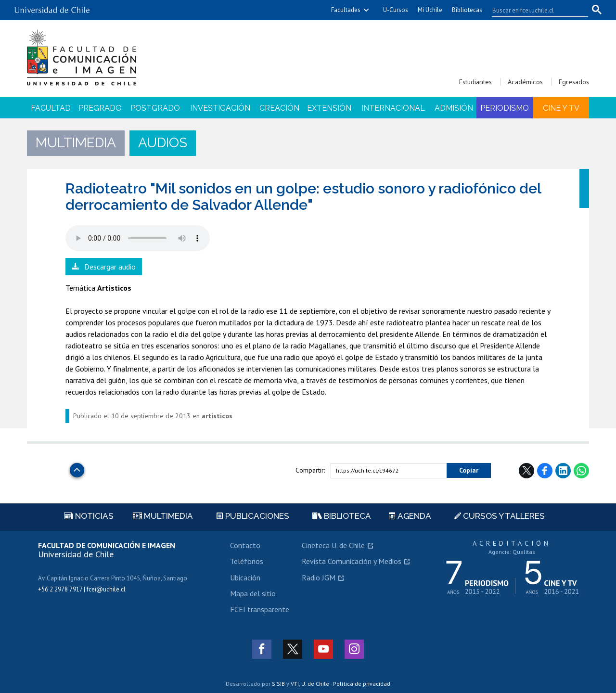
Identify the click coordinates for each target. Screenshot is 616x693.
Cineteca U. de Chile (333, 545)
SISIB (278, 684)
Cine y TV (561, 108)
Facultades (346, 10)
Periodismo (505, 108)
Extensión (329, 108)
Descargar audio (110, 267)
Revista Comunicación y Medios (352, 561)
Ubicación (245, 577)
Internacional (393, 108)
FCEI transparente (260, 609)
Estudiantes (475, 82)
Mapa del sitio (253, 593)
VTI (295, 684)
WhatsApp (581, 471)
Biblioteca (342, 516)
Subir (77, 468)
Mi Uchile (430, 10)
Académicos (525, 82)
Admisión (454, 108)
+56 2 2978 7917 (60, 589)
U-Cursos (396, 10)
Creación (279, 108)
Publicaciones (253, 516)
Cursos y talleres (500, 516)
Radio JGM (319, 577)
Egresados (574, 82)
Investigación (220, 108)
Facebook (545, 471)
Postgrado (155, 108)
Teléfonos (247, 561)
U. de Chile (315, 684)
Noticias (89, 516)
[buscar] (534, 10)
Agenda (410, 516)
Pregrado (100, 108)
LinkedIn (563, 471)
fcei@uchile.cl (106, 589)
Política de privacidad (362, 684)
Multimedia (163, 516)
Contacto (245, 545)
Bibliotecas (467, 10)
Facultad (51, 108)
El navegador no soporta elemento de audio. (138, 238)
